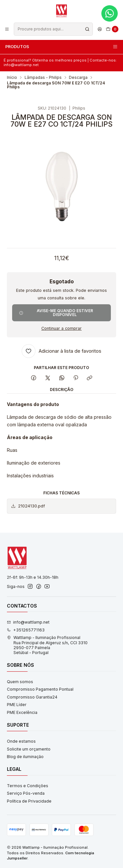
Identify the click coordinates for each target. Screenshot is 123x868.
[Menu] (7, 29)
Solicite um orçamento (29, 749)
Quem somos (20, 682)
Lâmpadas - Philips (43, 78)
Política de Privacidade (29, 801)
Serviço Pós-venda (26, 793)
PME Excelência (22, 712)
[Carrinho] (112, 29)
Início (12, 78)
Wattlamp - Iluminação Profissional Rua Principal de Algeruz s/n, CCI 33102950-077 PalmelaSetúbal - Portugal (47, 645)
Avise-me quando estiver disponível (56, 313)
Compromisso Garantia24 (32, 697)
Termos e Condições (28, 786)
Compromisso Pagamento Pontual (40, 689)
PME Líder (17, 705)
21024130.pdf (28, 506)
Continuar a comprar (61, 329)
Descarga (78, 78)
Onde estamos (21, 741)
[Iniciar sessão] (100, 29)
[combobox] (53, 29)
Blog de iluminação (25, 757)
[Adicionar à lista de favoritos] (62, 351)
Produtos (62, 47)
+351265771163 (26, 630)
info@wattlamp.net (28, 622)
